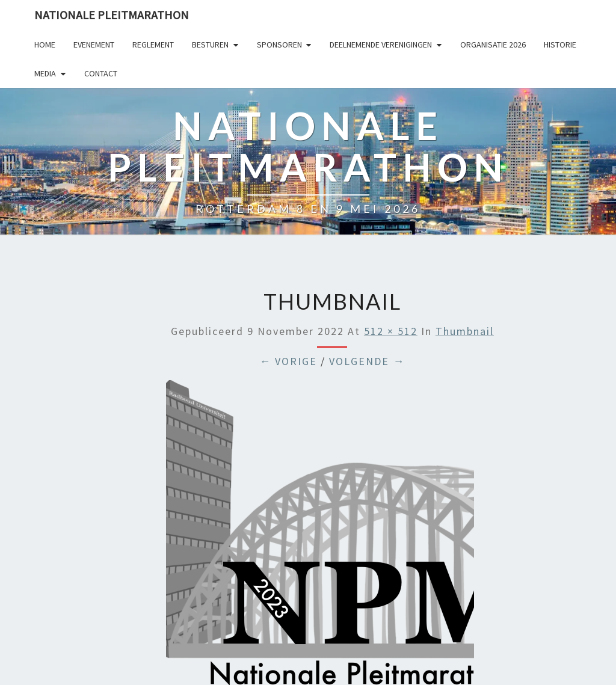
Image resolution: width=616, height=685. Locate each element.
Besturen (210, 45)
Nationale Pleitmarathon (112, 15)
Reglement (153, 45)
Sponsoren (279, 45)
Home (45, 45)
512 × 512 (391, 331)
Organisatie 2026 (493, 45)
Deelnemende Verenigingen (381, 45)
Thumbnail (465, 331)
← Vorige (288, 361)
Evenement (94, 45)
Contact (101, 73)
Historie (560, 45)
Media (45, 73)
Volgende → (367, 361)
